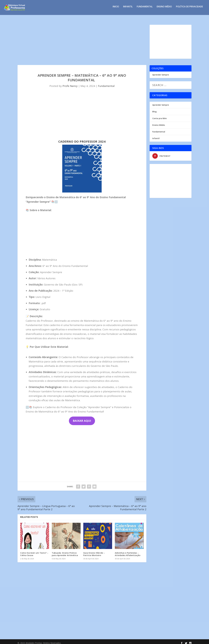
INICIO (116, 9)
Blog (154, 109)
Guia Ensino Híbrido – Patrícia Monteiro (94, 552)
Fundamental (145, 9)
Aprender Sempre (161, 72)
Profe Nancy (70, 83)
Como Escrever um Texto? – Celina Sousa (34, 552)
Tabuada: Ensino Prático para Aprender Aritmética (65, 552)
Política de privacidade (189, 9)
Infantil (128, 9)
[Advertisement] (82, 42)
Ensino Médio (164, 9)
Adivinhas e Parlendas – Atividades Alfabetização (128, 552)
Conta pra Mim (160, 116)
